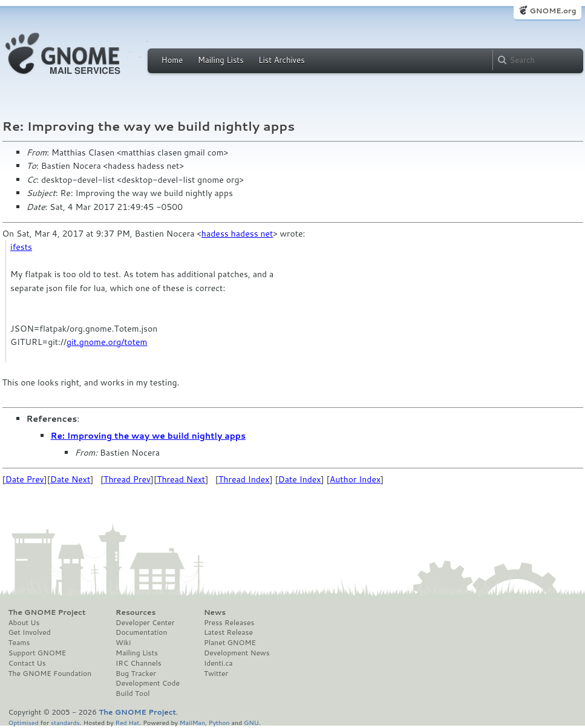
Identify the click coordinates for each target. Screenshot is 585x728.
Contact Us (27, 663)
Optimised (24, 722)
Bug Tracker (136, 674)
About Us (24, 623)
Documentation (141, 632)
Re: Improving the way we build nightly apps (149, 436)
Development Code (148, 683)
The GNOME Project (47, 612)
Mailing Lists (221, 60)
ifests (21, 247)
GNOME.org (553, 11)
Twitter (216, 674)
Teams (19, 643)
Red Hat (127, 722)
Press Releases (229, 623)
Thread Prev (127, 479)
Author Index (355, 479)
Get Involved (30, 632)
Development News (237, 653)
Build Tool (132, 694)
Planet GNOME (230, 643)
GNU (251, 722)
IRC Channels (139, 663)
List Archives (281, 60)
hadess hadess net (237, 234)
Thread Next (181, 479)
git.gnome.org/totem (107, 342)
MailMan (192, 722)
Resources (136, 612)
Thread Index (244, 479)
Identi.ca (218, 663)
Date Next (70, 479)
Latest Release (228, 632)
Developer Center (145, 623)
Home (172, 60)
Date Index (300, 479)
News (215, 612)
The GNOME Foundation (50, 674)
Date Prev (25, 479)
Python (219, 722)
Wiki (123, 643)
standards (65, 722)
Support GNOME (38, 653)
